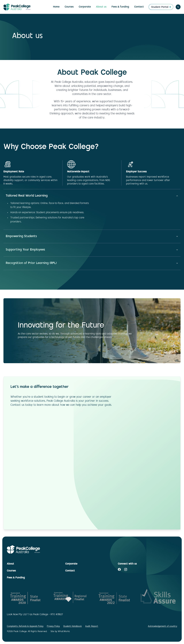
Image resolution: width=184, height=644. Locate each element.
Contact (139, 7)
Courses (69, 7)
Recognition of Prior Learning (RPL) (92, 263)
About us (101, 7)
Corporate (85, 7)
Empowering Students (92, 236)
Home (56, 7)
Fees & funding (120, 7)
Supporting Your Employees (92, 250)
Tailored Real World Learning (92, 196)
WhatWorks (64, 632)
